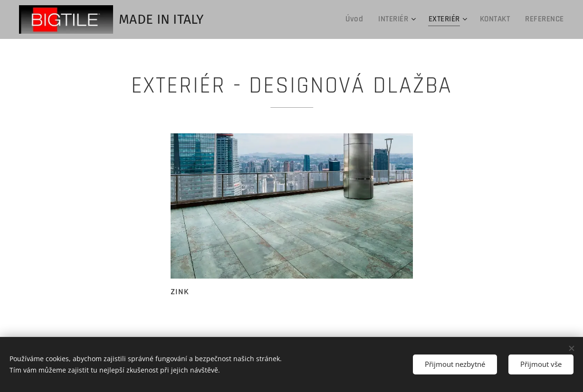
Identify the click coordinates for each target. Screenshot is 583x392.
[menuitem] (361, 19)
